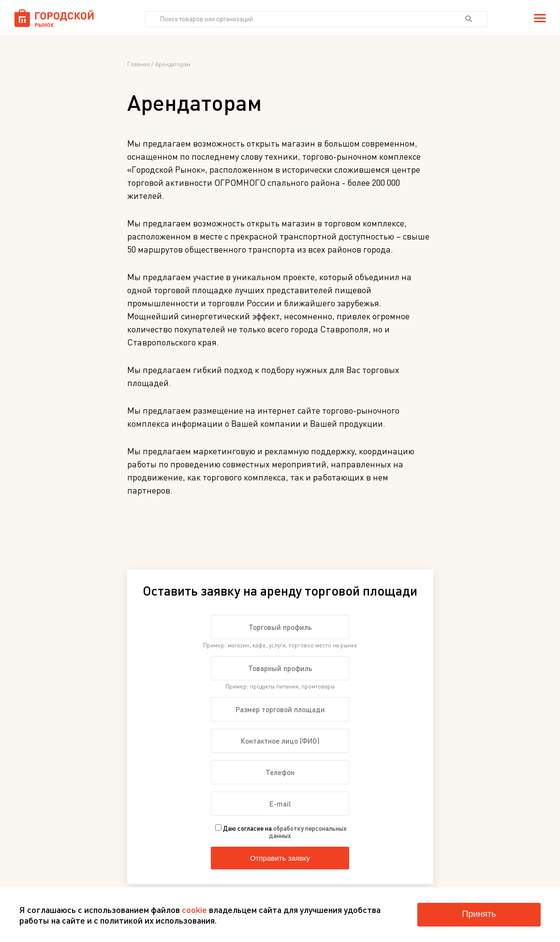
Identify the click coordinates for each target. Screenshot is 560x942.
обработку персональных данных (308, 832)
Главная (139, 64)
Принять (479, 914)
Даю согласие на (281, 832)
